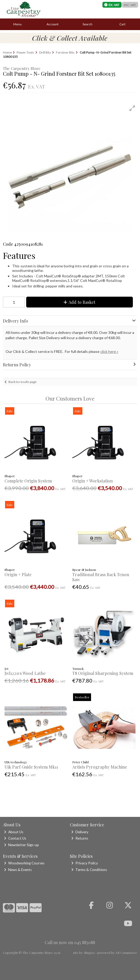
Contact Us (15, 838)
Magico (89, 953)
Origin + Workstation (92, 481)
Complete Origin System (28, 481)
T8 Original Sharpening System (103, 673)
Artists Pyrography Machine (100, 767)
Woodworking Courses (24, 863)
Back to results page (22, 382)
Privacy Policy (85, 863)
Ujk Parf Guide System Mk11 (31, 767)
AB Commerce (126, 953)
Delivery (80, 832)
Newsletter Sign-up (21, 845)
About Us (14, 832)
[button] (132, 108)
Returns (80, 838)
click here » (109, 351)
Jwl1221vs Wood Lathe (25, 673)
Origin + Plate (18, 574)
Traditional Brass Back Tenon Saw (101, 577)
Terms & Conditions (89, 870)
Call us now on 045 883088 (70, 942)
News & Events (18, 870)
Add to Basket (79, 302)
